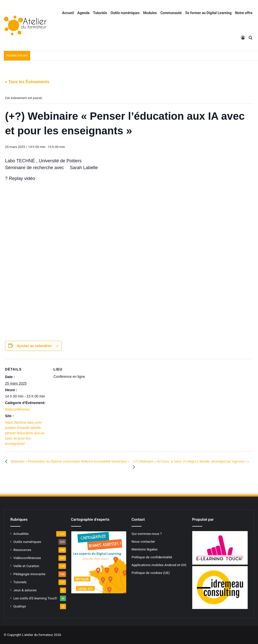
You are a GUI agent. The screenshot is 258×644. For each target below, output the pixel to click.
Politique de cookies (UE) (151, 573)
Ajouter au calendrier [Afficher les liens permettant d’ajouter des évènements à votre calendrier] (34, 346)
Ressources (22, 550)
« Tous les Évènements (27, 82)
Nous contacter (143, 541)
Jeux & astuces (25, 590)
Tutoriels (100, 13)
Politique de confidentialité (152, 557)
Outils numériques (125, 13)
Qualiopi (20, 606)
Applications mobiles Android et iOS (159, 565)
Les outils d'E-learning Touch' (35, 598)
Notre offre (244, 13)
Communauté (171, 13)
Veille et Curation (26, 566)
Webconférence (17, 409)
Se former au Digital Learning (208, 13)
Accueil (68, 13)
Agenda (83, 13)
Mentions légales (144, 549)
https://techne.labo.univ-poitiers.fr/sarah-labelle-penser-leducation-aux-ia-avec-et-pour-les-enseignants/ (25, 433)
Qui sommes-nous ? (147, 534)
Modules (150, 13)
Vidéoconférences (27, 558)
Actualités (21, 534)
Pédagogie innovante (29, 574)
